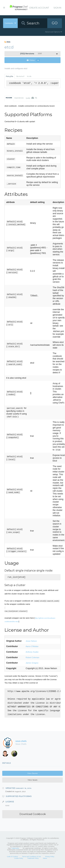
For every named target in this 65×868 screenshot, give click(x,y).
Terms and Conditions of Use (32, 859)
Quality (31, 98)
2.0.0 (31, 54)
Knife (29, 76)
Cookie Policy (19, 861)
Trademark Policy (33, 861)
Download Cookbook (33, 817)
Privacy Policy (50, 859)
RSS (7, 42)
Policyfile (10, 76)
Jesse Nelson (31, 641)
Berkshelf (20, 76)
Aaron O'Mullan (32, 647)
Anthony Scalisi (32, 652)
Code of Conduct (12, 859)
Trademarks (15, 851)
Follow (33, 60)
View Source (32, 776)
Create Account (39, 8)
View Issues (32, 783)
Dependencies (19, 98)
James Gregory (32, 663)
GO (55, 23)
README (9, 98)
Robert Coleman (32, 658)
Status (45, 861)
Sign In (57, 8)
